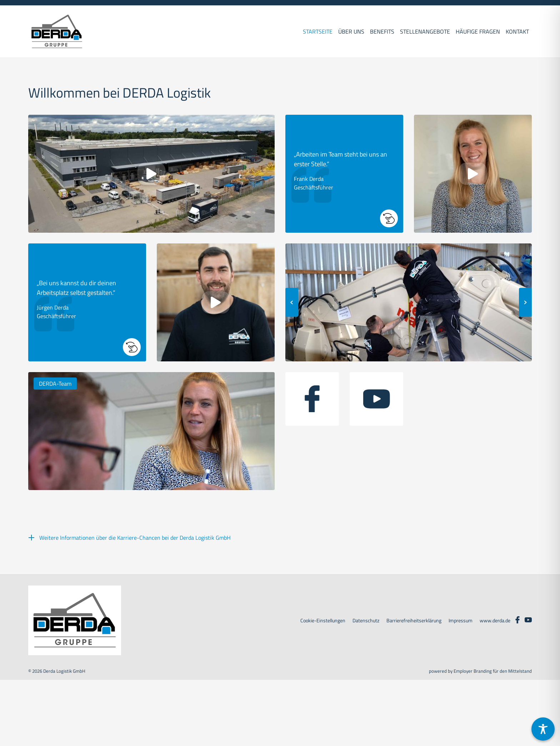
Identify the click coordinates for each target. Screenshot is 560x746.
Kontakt (517, 31)
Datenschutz (366, 620)
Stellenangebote (425, 31)
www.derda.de (495, 620)
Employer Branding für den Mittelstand (493, 671)
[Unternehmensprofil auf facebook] (312, 399)
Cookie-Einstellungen (323, 620)
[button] (344, 174)
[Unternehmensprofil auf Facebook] (517, 619)
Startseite (318, 31)
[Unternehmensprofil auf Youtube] (528, 619)
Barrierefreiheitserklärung (414, 620)
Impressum (461, 620)
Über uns (351, 31)
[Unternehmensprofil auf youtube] (376, 399)
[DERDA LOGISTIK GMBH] (57, 31)
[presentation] (292, 302)
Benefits (382, 31)
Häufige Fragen (478, 31)
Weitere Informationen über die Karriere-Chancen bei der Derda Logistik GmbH (135, 538)
